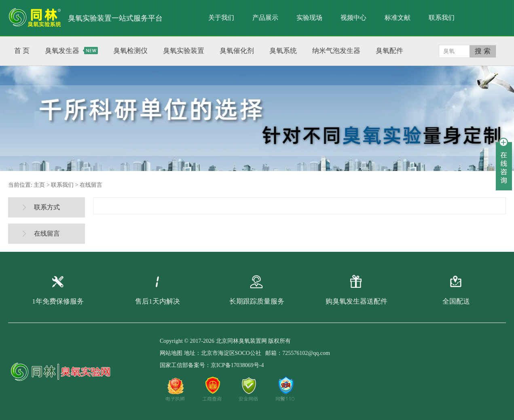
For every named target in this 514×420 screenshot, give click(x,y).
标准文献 (398, 18)
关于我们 (221, 18)
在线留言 (91, 185)
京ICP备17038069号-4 (237, 365)
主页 (39, 185)
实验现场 (309, 18)
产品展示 (265, 18)
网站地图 (171, 353)
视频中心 (353, 18)
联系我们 (442, 18)
